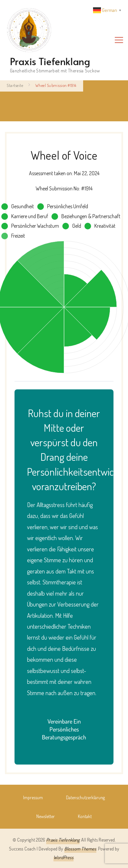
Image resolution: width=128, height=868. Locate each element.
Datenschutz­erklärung (85, 797)
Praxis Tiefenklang (50, 61)
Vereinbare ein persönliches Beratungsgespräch (64, 729)
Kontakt (85, 816)
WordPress (64, 857)
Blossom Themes (80, 848)
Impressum (33, 797)
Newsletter (46, 816)
